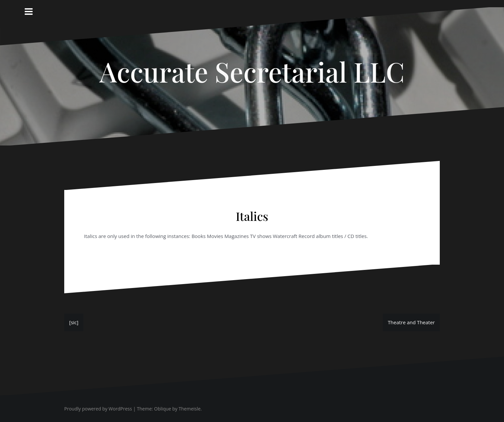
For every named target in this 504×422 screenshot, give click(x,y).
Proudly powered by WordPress (98, 409)
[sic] (74, 322)
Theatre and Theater (411, 322)
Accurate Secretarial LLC (252, 71)
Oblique (163, 409)
